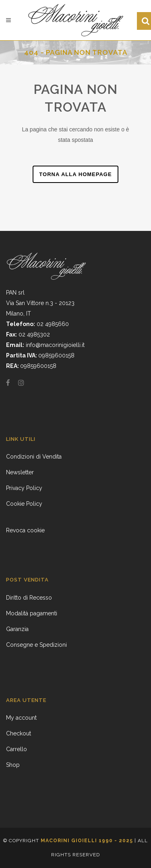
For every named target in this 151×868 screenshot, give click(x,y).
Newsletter (20, 472)
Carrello (17, 749)
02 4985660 (53, 324)
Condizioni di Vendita (34, 457)
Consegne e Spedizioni (36, 645)
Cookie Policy (24, 504)
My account (21, 718)
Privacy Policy (24, 488)
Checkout (19, 733)
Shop (13, 765)
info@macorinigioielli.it (55, 345)
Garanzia (17, 629)
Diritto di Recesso (29, 598)
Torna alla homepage (75, 174)
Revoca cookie (25, 530)
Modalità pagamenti (32, 613)
